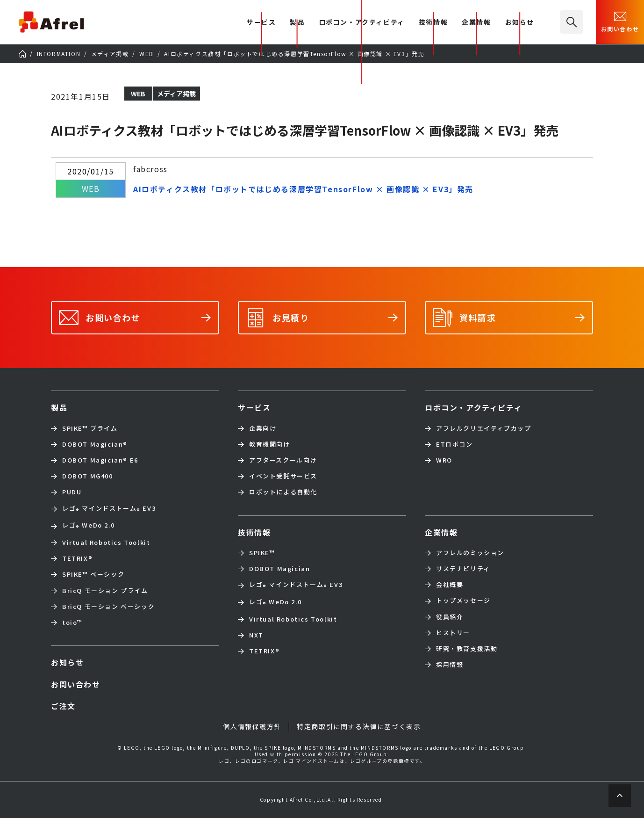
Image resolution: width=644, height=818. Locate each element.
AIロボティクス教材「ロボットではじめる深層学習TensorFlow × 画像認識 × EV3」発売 (303, 189)
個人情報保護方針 (252, 726)
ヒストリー (453, 633)
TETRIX (77, 558)
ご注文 (63, 706)
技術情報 (433, 23)
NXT (256, 635)
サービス (254, 407)
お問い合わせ (620, 21)
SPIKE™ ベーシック (93, 574)
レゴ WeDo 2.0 (88, 526)
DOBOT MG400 (88, 476)
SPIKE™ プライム (90, 428)
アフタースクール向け (283, 460)
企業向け (263, 428)
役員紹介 (450, 617)
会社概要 (450, 585)
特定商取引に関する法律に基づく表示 (359, 726)
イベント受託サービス (283, 476)
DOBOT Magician (95, 444)
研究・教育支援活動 (467, 649)
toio (72, 623)
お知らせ (520, 23)
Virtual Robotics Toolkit (106, 543)
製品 (297, 23)
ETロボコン (454, 444)
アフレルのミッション (470, 553)
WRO (444, 460)
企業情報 (476, 23)
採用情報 (450, 665)
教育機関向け (270, 444)
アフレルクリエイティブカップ (483, 428)
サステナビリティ (463, 569)
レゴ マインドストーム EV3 (109, 509)
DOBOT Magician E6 (100, 460)
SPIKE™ (262, 553)
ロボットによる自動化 (283, 492)
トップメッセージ (463, 601)
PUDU (72, 492)
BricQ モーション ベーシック (108, 607)
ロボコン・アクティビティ (362, 23)
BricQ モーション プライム (105, 591)
